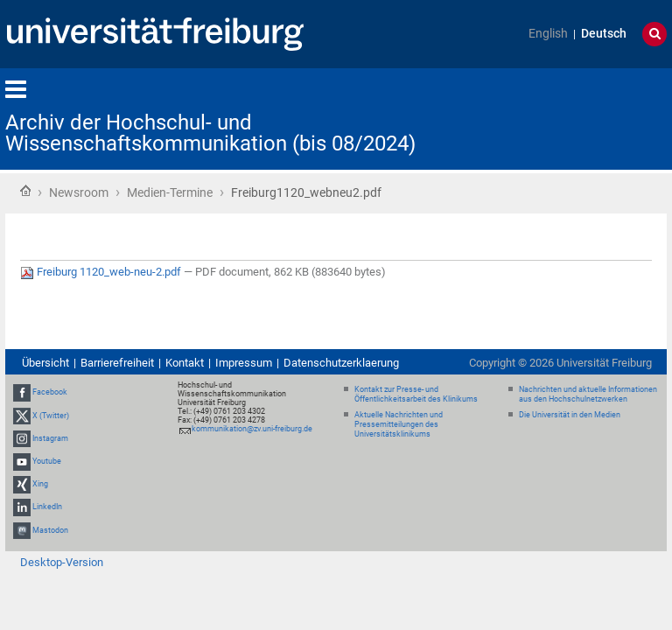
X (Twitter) (51, 416)
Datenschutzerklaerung (341, 363)
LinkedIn (47, 507)
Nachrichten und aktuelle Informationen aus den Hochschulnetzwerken (588, 394)
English (548, 34)
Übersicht (45, 363)
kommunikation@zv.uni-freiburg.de (252, 429)
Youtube (47, 461)
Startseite (25, 191)
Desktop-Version (62, 562)
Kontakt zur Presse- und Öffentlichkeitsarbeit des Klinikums (416, 394)
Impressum (244, 363)
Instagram (50, 438)
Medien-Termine (170, 192)
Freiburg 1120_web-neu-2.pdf (102, 272)
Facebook (50, 393)
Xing (40, 484)
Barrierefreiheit (117, 363)
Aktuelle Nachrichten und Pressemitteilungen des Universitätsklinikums (399, 424)
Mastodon (50, 530)
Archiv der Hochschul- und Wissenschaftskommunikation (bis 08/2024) (210, 133)
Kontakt (185, 363)
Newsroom (79, 192)
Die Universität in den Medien (570, 415)
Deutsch (604, 34)
